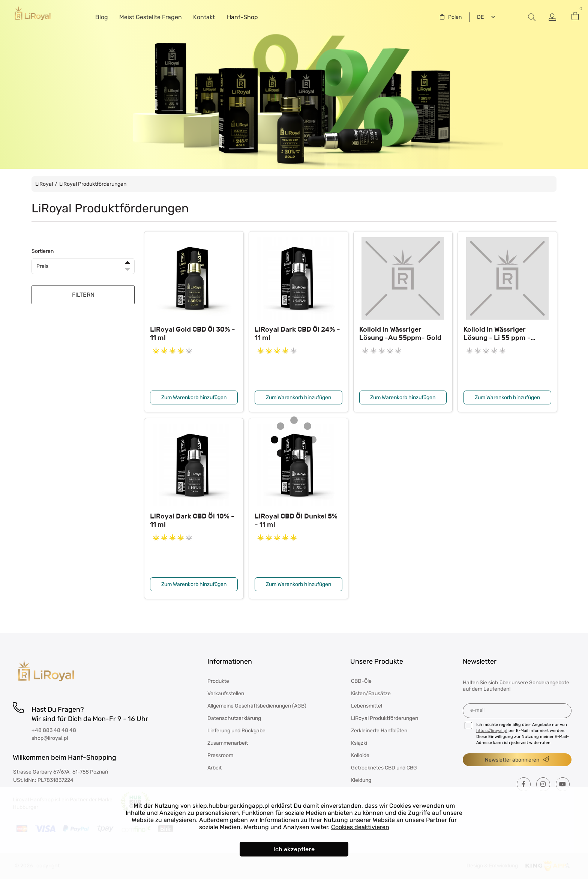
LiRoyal (44, 184)
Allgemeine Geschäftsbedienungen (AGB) (257, 706)
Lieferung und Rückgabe (236, 731)
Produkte (218, 681)
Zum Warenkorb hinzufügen (194, 397)
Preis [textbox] (42, 266)
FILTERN (83, 295)
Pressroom (220, 755)
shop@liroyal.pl (50, 738)
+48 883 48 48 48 (54, 730)
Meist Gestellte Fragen (151, 17)
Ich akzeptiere (294, 849)
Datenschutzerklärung (234, 718)
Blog (102, 17)
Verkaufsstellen (226, 693)
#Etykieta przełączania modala (532, 17)
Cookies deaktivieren (360, 827)
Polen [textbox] (455, 17)
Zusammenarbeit (228, 743)
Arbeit (214, 768)
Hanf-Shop (242, 17)
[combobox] (451, 17)
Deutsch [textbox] (479, 17)
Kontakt (204, 17)
